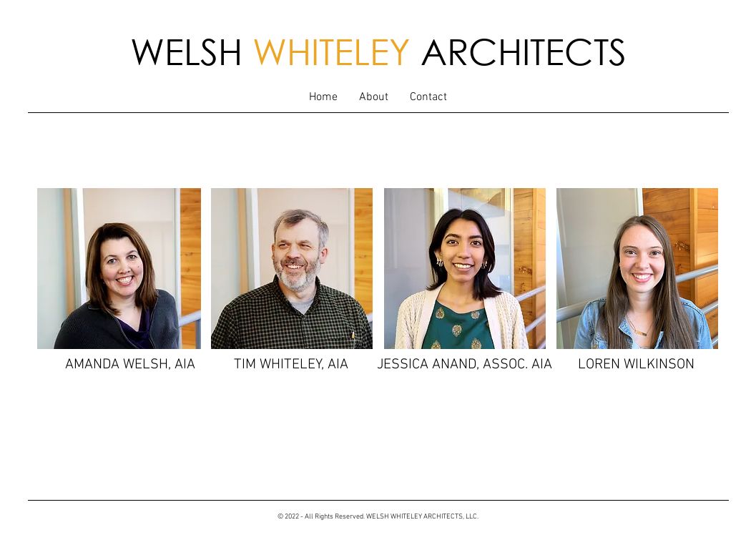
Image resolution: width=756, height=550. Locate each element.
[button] (374, 98)
